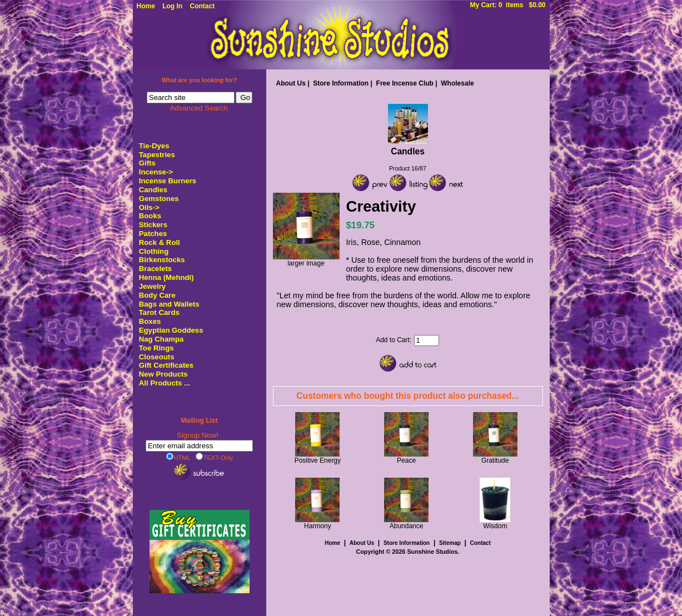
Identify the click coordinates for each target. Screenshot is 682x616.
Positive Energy (318, 460)
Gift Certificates (166, 365)
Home (146, 6)
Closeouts (157, 357)
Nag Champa (161, 339)
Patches (153, 234)
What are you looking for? (200, 80)
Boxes (150, 321)
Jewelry (152, 286)
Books (150, 216)
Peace (406, 460)
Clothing (154, 251)
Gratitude (495, 460)
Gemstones (159, 199)
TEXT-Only (215, 457)
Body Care (157, 295)
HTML (178, 457)
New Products (163, 374)
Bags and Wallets (169, 304)
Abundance (407, 526)
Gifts (147, 163)
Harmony (318, 526)
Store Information (341, 83)
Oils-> (149, 207)
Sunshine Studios (432, 552)
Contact (203, 6)
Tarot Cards (159, 312)
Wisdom (495, 526)
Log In (172, 6)
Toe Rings (156, 348)
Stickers (153, 225)
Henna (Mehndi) (166, 277)
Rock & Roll (160, 242)
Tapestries (157, 155)
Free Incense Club (405, 83)
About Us (291, 83)
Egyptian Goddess (171, 330)
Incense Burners (168, 181)
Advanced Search (199, 108)
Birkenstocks (162, 260)
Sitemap (450, 543)
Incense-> (156, 172)
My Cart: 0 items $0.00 (507, 5)
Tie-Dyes (154, 146)
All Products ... (165, 383)
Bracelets (155, 269)
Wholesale (457, 83)
